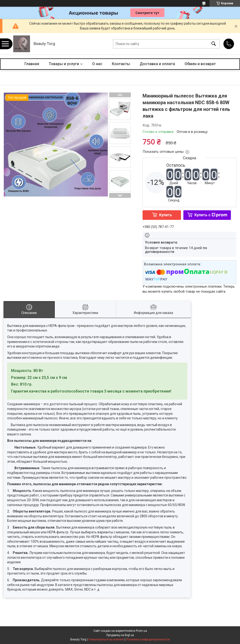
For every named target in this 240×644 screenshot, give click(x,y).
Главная (32, 64)
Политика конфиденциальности (148, 639)
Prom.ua (141, 631)
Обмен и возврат (200, 64)
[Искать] (214, 44)
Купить (166, 215)
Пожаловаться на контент (106, 639)
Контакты (121, 64)
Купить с (211, 215)
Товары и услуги (64, 64)
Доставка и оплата (157, 64)
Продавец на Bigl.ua (120, 635)
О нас (97, 64)
